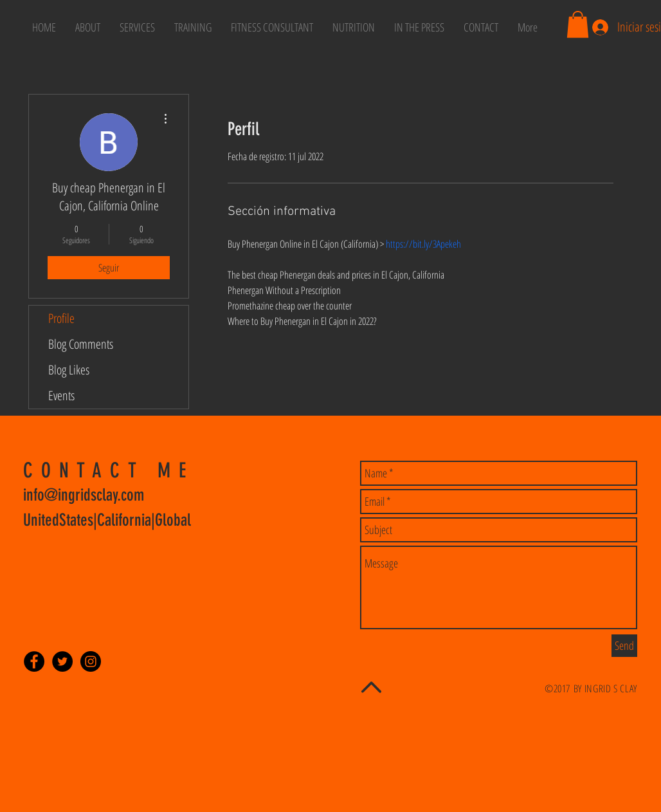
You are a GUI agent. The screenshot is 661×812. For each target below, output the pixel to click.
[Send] (624, 646)
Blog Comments (81, 344)
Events (61, 395)
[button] (578, 24)
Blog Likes (69, 370)
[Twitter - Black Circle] (62, 661)
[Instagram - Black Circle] (91, 661)
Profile (61, 318)
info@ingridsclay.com (84, 495)
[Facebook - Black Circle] (34, 661)
